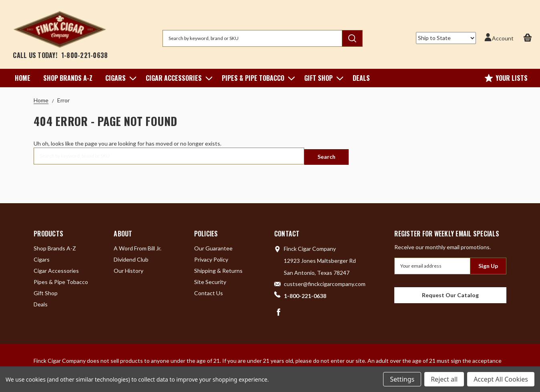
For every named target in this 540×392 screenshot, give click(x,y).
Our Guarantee (213, 246)
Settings (402, 379)
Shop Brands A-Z (68, 78)
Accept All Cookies (501, 379)
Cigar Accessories (177, 78)
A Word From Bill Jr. (138, 246)
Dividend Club (131, 257)
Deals (361, 78)
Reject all (444, 379)
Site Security (210, 279)
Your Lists (506, 78)
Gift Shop (322, 78)
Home (23, 78)
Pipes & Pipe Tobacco (257, 78)
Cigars (119, 78)
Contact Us (209, 291)
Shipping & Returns (218, 268)
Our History (128, 268)
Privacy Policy (211, 257)
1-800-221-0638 (85, 55)
